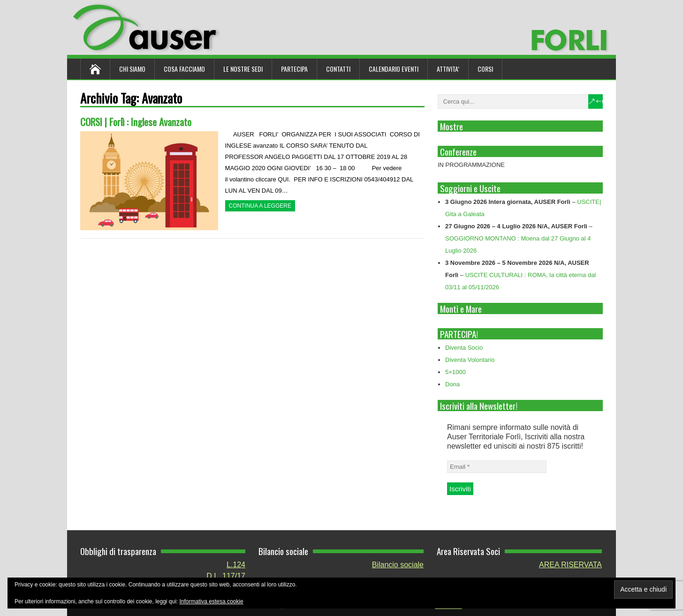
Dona (452, 384)
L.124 (236, 565)
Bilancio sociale (398, 565)
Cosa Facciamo (184, 69)
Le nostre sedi (243, 69)
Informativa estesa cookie (212, 601)
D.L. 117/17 (226, 576)
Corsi (485, 69)
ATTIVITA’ (448, 69)
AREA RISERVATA (570, 565)
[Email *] (497, 467)
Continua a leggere (260, 206)
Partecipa (294, 69)
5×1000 (455, 372)
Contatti (338, 69)
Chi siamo (132, 69)
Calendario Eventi (394, 69)
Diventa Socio (464, 348)
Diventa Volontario (470, 360)
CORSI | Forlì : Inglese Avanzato (136, 122)
